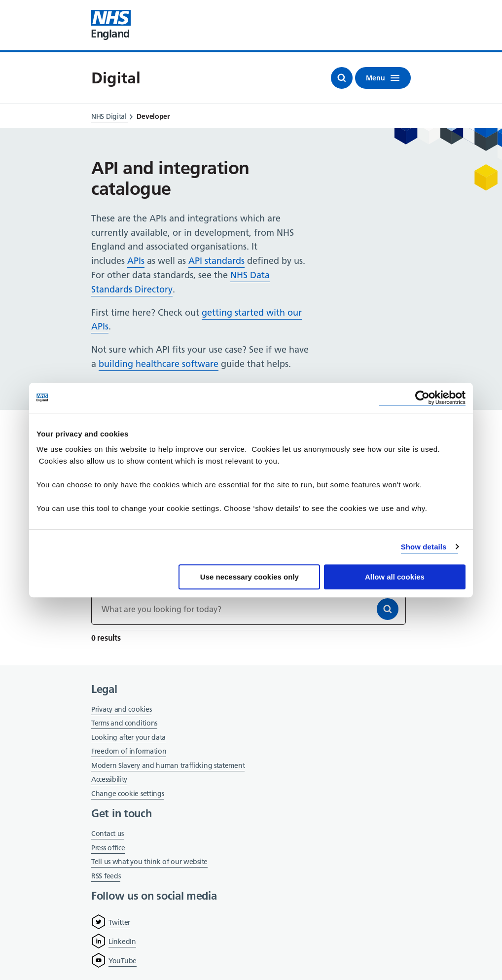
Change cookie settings (127, 794)
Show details (424, 547)
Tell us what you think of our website (149, 862)
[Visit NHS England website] (111, 25)
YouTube (123, 961)
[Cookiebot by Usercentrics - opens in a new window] (422, 398)
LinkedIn (122, 942)
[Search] (388, 609)
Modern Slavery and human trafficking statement (168, 766)
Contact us (108, 834)
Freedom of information (129, 751)
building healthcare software (159, 364)
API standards (216, 261)
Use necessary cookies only (250, 577)
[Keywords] (249, 609)
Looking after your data (128, 737)
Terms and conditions (124, 723)
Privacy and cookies (121, 709)
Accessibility (109, 779)
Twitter (119, 922)
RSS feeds (106, 876)
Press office (108, 849)
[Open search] (342, 78)
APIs (136, 261)
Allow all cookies (395, 577)
